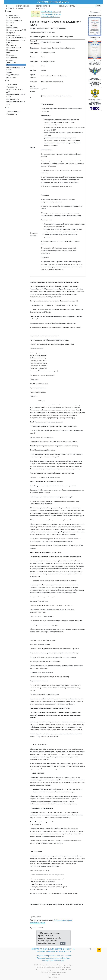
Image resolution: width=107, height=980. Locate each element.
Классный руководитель (16, 38)
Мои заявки (95, 12)
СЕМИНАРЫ (41, 951)
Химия (9, 72)
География (11, 25)
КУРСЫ (72, 6)
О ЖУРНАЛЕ (10, 7)
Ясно (63, 943)
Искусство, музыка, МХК (16, 30)
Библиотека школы (14, 20)
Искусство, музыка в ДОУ (15, 91)
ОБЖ (8, 52)
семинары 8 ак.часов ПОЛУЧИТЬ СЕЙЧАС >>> (51, 14)
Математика (11, 45)
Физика (9, 65)
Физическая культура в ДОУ (16, 103)
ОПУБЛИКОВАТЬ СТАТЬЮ (23, 7)
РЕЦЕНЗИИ (60, 951)
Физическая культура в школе (16, 69)
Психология (11, 55)
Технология (11, 62)
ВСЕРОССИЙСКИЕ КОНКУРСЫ (43, 7)
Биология (10, 23)
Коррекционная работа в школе (16, 41)
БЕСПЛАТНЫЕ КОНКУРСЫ (65, 949)
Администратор (13, 15)
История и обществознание (13, 34)
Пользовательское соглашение (49, 958)
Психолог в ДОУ (13, 99)
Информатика (12, 28)
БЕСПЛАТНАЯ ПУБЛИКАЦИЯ (43, 949)
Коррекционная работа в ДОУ (16, 96)
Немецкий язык (13, 50)
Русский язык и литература (12, 59)
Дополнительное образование (13, 113)
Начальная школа (14, 47)
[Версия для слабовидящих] (99, 950)
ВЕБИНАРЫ (64, 6)
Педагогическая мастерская (13, 76)
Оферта (62, 961)
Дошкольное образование (12, 86)
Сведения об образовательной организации (53, 956)
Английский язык (13, 18)
